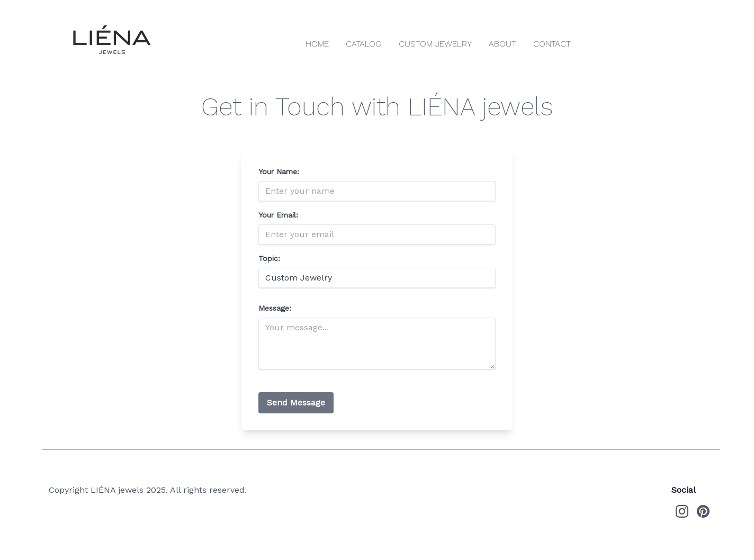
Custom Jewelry (435, 44)
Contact (552, 44)
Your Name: (279, 171)
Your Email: (278, 215)
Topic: (269, 258)
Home (317, 44)
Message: (275, 308)
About (502, 44)
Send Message (296, 403)
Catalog (364, 44)
